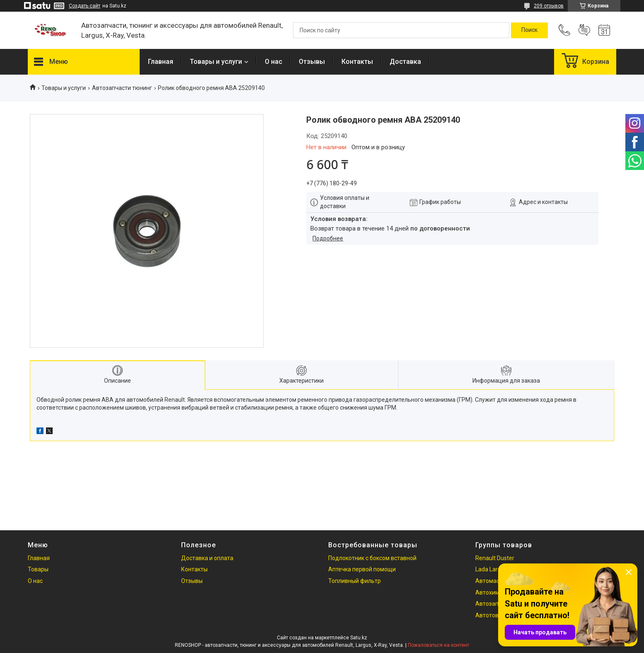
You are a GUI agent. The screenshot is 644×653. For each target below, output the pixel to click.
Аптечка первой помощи (362, 569)
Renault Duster (495, 558)
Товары (38, 569)
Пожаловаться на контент (438, 645)
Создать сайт (85, 6)
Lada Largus (491, 569)
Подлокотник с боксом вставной (372, 558)
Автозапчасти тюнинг (122, 88)
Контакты (357, 62)
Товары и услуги (216, 62)
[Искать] (529, 30)
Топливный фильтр (355, 581)
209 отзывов (549, 6)
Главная (161, 62)
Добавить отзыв (584, 30)
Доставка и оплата (207, 558)
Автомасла (491, 581)
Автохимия (491, 592)
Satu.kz (359, 638)
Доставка (405, 62)
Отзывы (312, 62)
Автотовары (492, 615)
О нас (274, 62)
